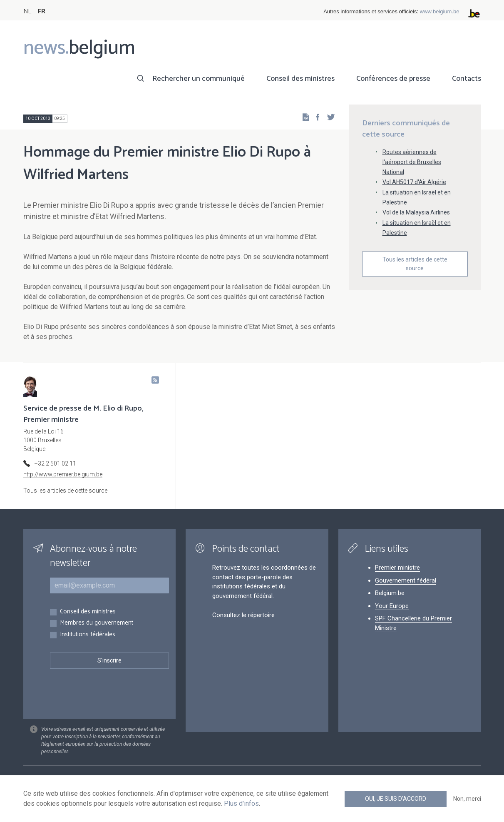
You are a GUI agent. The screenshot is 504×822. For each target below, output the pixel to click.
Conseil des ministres (300, 79)
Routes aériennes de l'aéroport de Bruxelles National (412, 162)
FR (42, 11)
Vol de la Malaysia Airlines (416, 212)
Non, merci (467, 799)
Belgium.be (390, 593)
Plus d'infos (241, 803)
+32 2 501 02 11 (55, 463)
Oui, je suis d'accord (396, 799)
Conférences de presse (393, 79)
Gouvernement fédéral (406, 580)
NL (27, 11)
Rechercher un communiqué (199, 79)
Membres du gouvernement (97, 623)
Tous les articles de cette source (415, 264)
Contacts (467, 79)
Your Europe (392, 606)
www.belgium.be (440, 11)
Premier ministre (397, 568)
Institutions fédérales (88, 635)
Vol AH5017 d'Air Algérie (414, 182)
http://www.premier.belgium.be (63, 474)
